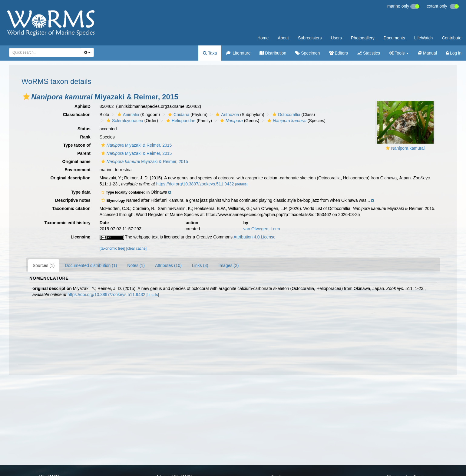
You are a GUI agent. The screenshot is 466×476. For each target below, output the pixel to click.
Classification (77, 115)
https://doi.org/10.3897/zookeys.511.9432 (195, 184)
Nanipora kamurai (408, 148)
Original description (71, 178)
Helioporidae (180, 121)
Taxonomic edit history (68, 223)
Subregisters (310, 38)
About (283, 38)
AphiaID (83, 106)
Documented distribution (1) (91, 265)
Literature (238, 53)
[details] (241, 184)
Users (336, 38)
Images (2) (229, 265)
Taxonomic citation (71, 208)
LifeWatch (424, 38)
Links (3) (200, 265)
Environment (78, 170)
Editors (339, 53)
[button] (26, 97)
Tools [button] (399, 53)
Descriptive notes (73, 200)
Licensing (80, 237)
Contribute (452, 38)
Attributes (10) (168, 265)
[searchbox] (44, 52)
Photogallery (363, 38)
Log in (454, 53)
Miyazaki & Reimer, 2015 (136, 145)
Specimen (307, 53)
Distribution (273, 53)
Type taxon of (77, 145)
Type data (81, 192)
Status (84, 129)
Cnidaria (178, 115)
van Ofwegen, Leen (261, 229)
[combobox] (45, 52)
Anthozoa (226, 115)
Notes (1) (136, 265)
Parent (84, 153)
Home (263, 38)
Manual (427, 53)
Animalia (128, 115)
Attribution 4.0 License (254, 237)
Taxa (210, 53)
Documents (394, 38)
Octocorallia (286, 115)
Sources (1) (44, 265)
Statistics (369, 53)
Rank (85, 137)
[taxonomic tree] (112, 248)
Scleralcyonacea (124, 121)
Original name (76, 161)
